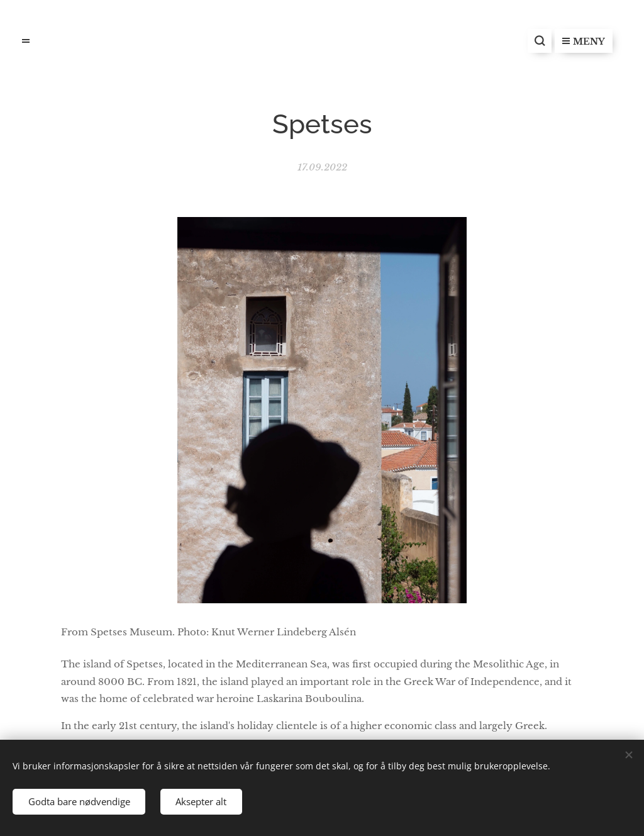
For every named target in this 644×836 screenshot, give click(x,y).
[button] (540, 41)
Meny (584, 42)
